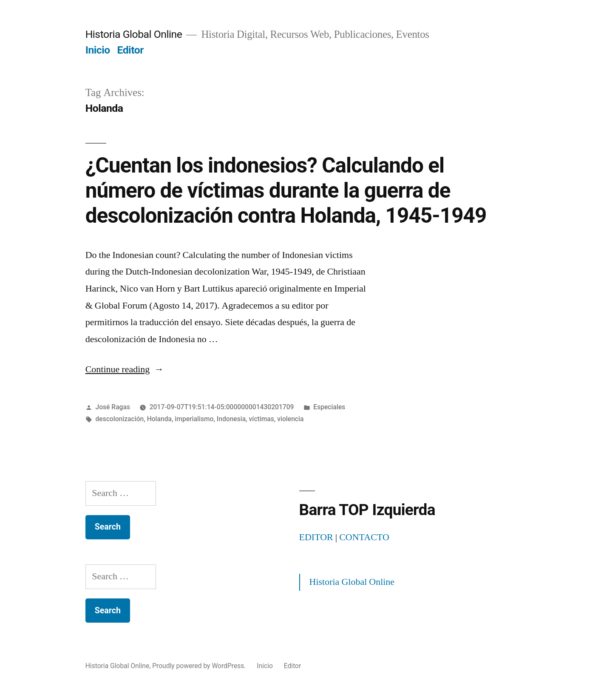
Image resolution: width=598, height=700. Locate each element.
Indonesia (231, 419)
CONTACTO (364, 537)
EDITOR (316, 537)
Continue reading (125, 369)
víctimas (262, 419)
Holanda (159, 419)
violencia (290, 419)
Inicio (98, 50)
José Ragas (113, 407)
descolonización (120, 419)
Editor (130, 50)
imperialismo (194, 419)
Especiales (329, 407)
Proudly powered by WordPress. (200, 666)
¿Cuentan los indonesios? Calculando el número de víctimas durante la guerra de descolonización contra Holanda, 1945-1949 (286, 191)
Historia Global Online (134, 34)
